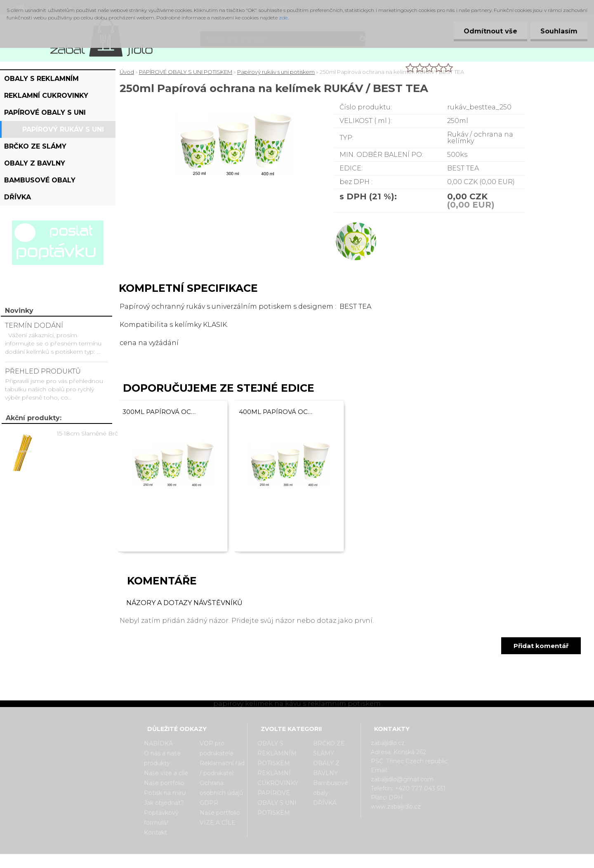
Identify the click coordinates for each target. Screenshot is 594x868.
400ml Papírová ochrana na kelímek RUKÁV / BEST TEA (277, 412)
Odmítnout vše (489, 31)
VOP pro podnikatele (217, 748)
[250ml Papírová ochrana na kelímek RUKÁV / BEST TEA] (234, 113)
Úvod (127, 72)
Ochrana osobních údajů (221, 788)
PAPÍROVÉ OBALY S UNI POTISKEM (45, 115)
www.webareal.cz (330, 861)
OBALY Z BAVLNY (35, 163)
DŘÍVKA (18, 197)
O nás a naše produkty (162, 758)
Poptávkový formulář (161, 818)
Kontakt (156, 833)
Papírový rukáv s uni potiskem (63, 132)
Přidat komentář (541, 646)
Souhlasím (559, 31)
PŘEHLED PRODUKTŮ (43, 371)
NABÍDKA (158, 743)
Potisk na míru (165, 793)
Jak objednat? (164, 803)
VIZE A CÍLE (218, 823)
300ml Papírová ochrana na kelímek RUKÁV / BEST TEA (161, 412)
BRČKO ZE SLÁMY (35, 146)
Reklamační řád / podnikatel (222, 768)
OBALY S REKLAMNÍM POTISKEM (41, 81)
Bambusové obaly (40, 180)
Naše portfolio (164, 783)
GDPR (209, 803)
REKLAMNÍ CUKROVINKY (46, 96)
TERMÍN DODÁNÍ (34, 325)
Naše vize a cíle (166, 773)
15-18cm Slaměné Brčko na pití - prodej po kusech (95, 433)
